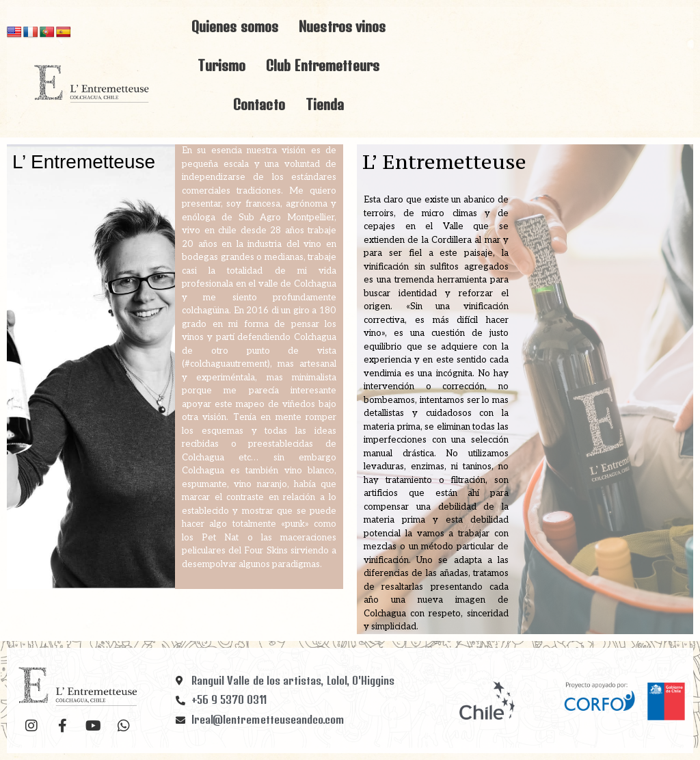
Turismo (221, 65)
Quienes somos (235, 26)
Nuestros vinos (342, 26)
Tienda (325, 104)
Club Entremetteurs (323, 65)
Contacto (259, 104)
